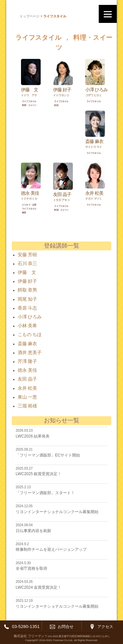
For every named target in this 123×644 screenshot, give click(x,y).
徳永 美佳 (27, 370)
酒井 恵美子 (30, 353)
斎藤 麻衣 (27, 344)
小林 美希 (27, 326)
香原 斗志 (27, 308)
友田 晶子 (27, 379)
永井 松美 (27, 388)
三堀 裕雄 (27, 406)
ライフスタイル (38, 37)
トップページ (30, 16)
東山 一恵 (27, 397)
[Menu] (108, 14)
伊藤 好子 (27, 281)
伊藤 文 (27, 272)
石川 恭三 (27, 264)
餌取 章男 (27, 290)
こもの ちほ (30, 335)
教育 (24, 213)
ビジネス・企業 (29, 205)
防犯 (56, 105)
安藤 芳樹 (27, 255)
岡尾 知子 (27, 299)
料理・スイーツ (29, 105)
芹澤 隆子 (27, 361)
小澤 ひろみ (30, 317)
